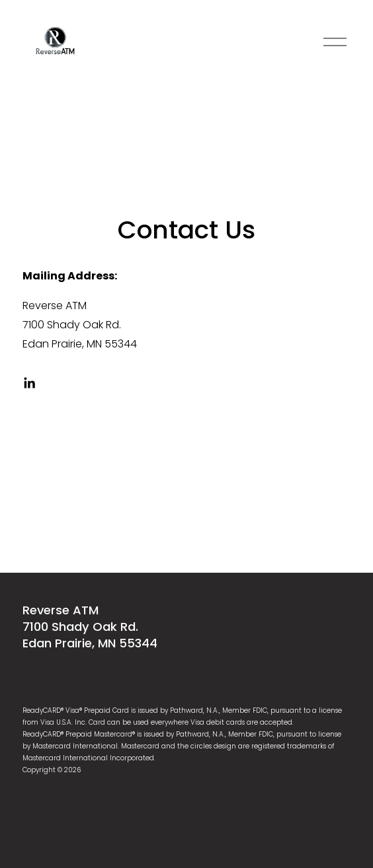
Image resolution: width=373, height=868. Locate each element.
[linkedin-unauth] (29, 383)
